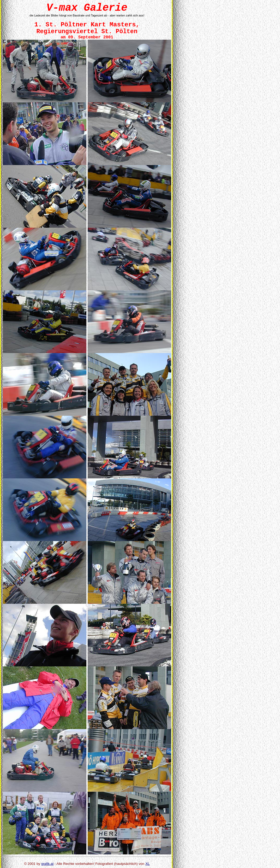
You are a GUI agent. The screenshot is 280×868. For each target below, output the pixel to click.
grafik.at (47, 864)
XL (147, 864)
